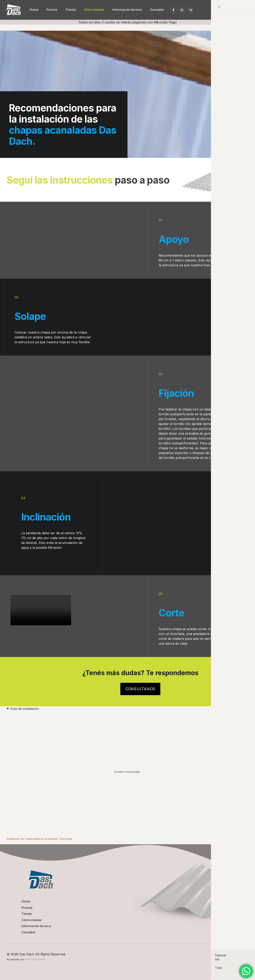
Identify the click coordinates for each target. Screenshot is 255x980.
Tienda (27, 913)
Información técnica (36, 925)
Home (26, 900)
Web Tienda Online (35, 958)
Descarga (66, 838)
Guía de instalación (25, 708)
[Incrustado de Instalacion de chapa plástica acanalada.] (127, 771)
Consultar (28, 931)
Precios (27, 907)
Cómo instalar (32, 919)
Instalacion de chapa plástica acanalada (32, 838)
